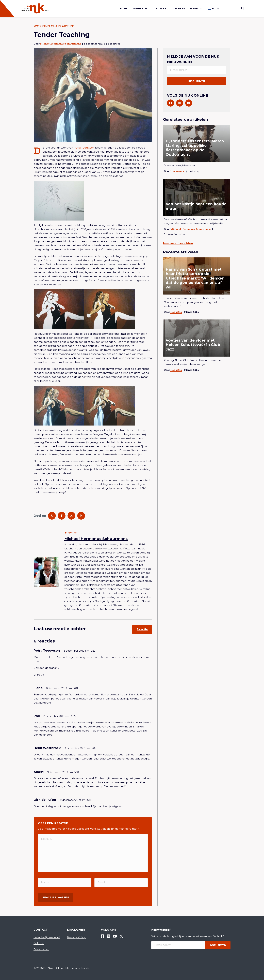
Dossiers (178, 8)
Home (123, 8)
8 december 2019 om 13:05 (59, 716)
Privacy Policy (76, 937)
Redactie (176, 312)
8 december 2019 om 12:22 (79, 651)
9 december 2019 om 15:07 (80, 748)
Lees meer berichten (178, 243)
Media (194, 8)
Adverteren (41, 949)
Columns (159, 8)
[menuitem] (123, 9)
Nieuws (138, 8)
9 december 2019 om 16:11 (76, 800)
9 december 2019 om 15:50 (63, 772)
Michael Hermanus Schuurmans (61, 44)
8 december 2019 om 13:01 (62, 688)
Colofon (39, 943)
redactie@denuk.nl (47, 937)
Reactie (142, 629)
